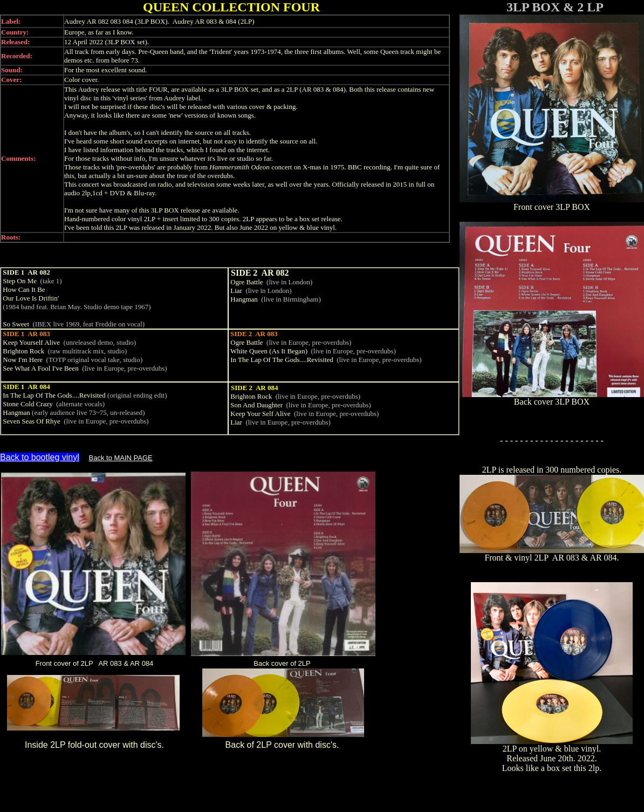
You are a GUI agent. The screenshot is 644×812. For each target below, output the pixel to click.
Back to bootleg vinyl (40, 457)
